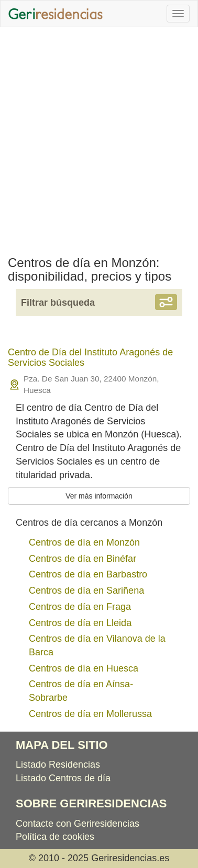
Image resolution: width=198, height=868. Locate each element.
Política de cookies (55, 837)
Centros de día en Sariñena (86, 591)
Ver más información (99, 496)
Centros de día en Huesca (84, 668)
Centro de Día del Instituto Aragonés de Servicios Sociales (90, 357)
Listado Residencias (58, 765)
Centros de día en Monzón (84, 542)
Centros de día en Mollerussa (90, 714)
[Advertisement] (99, 136)
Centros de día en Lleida (80, 623)
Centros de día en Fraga (80, 607)
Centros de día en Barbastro (88, 574)
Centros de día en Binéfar (82, 559)
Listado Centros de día (63, 778)
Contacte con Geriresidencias (78, 824)
